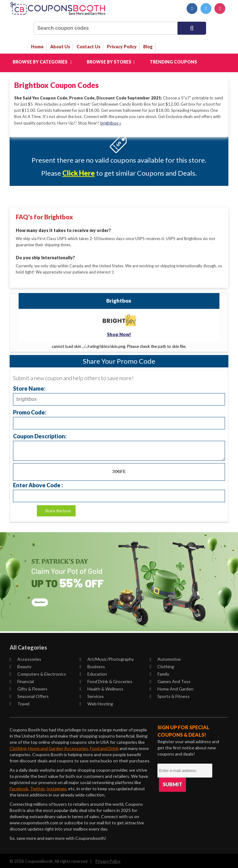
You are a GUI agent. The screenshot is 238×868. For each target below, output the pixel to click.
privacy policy (122, 47)
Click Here (79, 173)
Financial (22, 680)
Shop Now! (119, 333)
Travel (20, 702)
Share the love (58, 510)
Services (92, 695)
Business (92, 665)
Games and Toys (170, 680)
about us (60, 47)
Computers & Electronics (38, 673)
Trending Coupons (173, 62)
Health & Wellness (101, 688)
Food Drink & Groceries (106, 680)
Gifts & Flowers (29, 688)
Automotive (165, 658)
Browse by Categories (42, 62)
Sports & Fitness (170, 695)
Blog (148, 47)
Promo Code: (30, 411)
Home (37, 47)
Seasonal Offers (29, 695)
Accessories (25, 658)
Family (159, 673)
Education (93, 673)
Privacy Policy (108, 860)
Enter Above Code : (38, 484)
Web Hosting (96, 702)
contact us (88, 47)
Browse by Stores (111, 62)
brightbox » (111, 123)
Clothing (162, 665)
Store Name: (29, 387)
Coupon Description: (40, 435)
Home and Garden (172, 688)
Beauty (20, 665)
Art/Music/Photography (107, 658)
